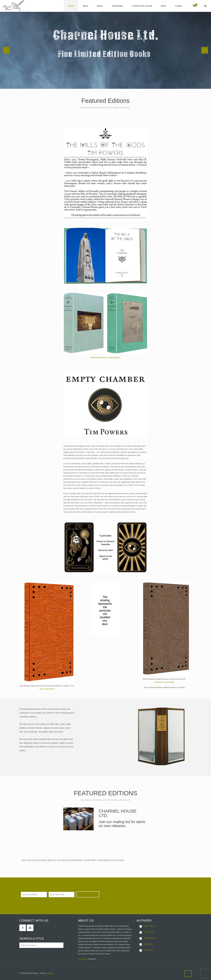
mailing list (121, 822)
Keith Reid (148, 950)
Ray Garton (149, 944)
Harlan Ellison (150, 938)
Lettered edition (114, 358)
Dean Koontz (149, 926)
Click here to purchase (164, 682)
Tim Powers (149, 932)
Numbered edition (98, 358)
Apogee (50, 973)
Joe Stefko (82, 959)
